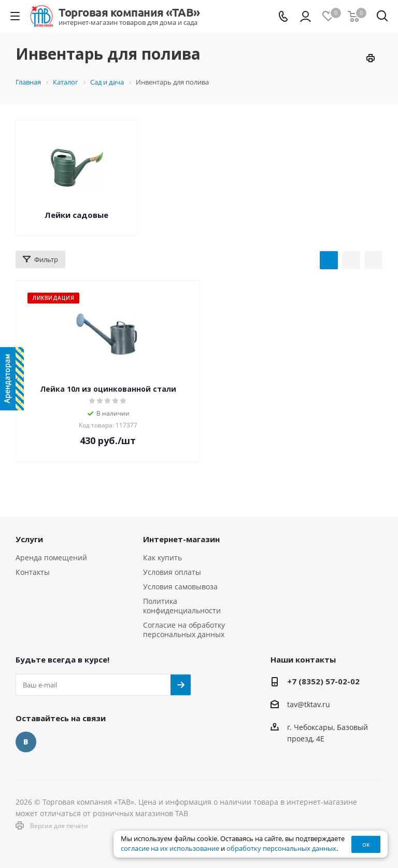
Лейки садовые (76, 215)
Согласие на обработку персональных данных (184, 630)
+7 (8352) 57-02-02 (323, 681)
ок (366, 844)
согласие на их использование (170, 849)
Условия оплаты (172, 572)
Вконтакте (26, 742)
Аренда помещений (51, 557)
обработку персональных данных (281, 849)
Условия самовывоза (180, 587)
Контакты (33, 572)
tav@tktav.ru (309, 704)
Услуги (29, 539)
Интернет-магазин (181, 539)
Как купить (162, 557)
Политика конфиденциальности (182, 606)
